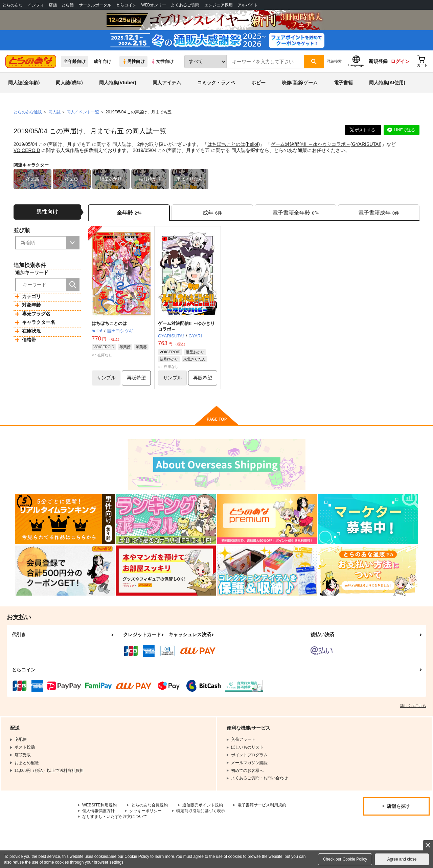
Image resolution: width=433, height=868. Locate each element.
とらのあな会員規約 (150, 805)
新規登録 (378, 61)
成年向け (102, 61)
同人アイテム (167, 83)
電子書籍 (343, 83)
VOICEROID (27, 150)
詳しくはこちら (413, 706)
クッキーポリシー (145, 811)
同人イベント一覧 (83, 112)
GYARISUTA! (366, 144)
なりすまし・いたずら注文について (115, 817)
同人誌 (54, 112)
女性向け (162, 61)
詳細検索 (334, 61)
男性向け (133, 61)
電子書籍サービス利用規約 (262, 805)
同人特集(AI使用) (387, 83)
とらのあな (13, 5)
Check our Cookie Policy (345, 859)
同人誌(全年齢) (24, 83)
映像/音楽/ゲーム (300, 83)
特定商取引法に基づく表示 (201, 811)
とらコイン (126, 5)
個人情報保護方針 (98, 811)
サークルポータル (95, 5)
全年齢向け (75, 61)
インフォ (36, 5)
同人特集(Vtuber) (118, 83)
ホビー (258, 83)
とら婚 (68, 5)
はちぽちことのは (226, 144)
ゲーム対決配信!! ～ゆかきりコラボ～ (311, 144)
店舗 (53, 5)
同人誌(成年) (69, 83)
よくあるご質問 (185, 5)
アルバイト (248, 5)
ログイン (400, 61)
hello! (253, 144)
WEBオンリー (154, 5)
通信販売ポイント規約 (203, 805)
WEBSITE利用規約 (99, 805)
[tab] (212, 213)
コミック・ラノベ (216, 83)
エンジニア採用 (219, 5)
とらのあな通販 (28, 112)
